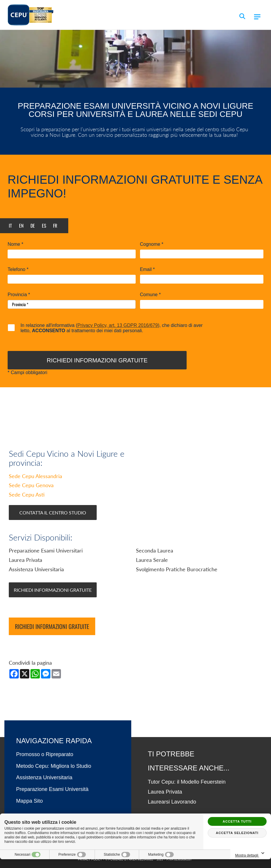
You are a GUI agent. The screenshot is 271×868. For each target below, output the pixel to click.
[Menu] (257, 17)
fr (55, 226)
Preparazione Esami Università (52, 789)
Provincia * (19, 295)
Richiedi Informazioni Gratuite (53, 590)
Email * (148, 270)
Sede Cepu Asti (27, 494)
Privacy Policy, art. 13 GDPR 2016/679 (118, 325)
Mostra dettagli (251, 853)
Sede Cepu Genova (31, 485)
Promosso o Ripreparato (45, 754)
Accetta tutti (237, 821)
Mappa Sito (29, 801)
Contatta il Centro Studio (53, 513)
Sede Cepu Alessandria (35, 476)
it (10, 226)
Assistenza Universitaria (44, 777)
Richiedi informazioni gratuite (52, 626)
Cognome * (152, 244)
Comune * (150, 295)
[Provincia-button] (72, 304)
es (44, 226)
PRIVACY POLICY (90, 859)
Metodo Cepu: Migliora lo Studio (54, 766)
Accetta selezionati (237, 833)
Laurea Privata (165, 792)
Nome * (15, 244)
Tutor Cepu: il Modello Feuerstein (187, 782)
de (33, 226)
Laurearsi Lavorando (172, 802)
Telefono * (18, 270)
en (21, 226)
